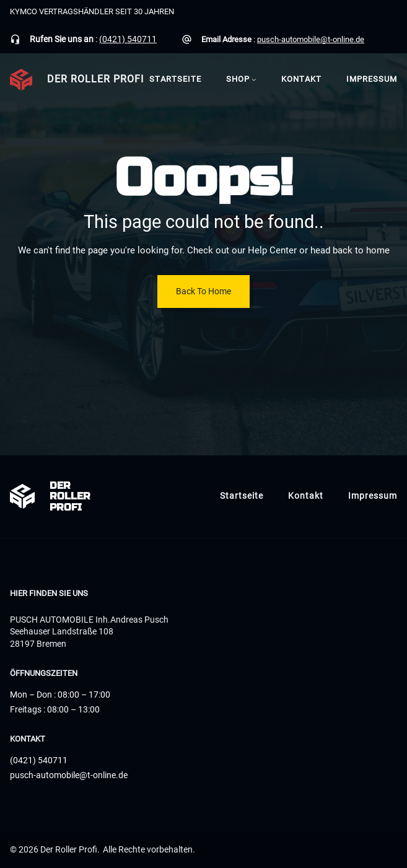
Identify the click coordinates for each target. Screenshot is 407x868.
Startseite (175, 79)
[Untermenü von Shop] (254, 79)
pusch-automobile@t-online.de (311, 39)
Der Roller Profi (95, 79)
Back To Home (203, 291)
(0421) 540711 (128, 39)
